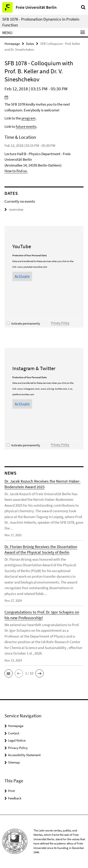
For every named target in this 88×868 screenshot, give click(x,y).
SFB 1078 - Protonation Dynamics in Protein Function (41, 22)
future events (26, 126)
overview (14, 209)
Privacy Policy (60, 323)
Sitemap (14, 762)
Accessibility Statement (24, 755)
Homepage (12, 44)
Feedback (15, 798)
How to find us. (16, 171)
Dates (30, 44)
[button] (9, 673)
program (29, 118)
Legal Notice (17, 740)
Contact (14, 733)
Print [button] (11, 791)
